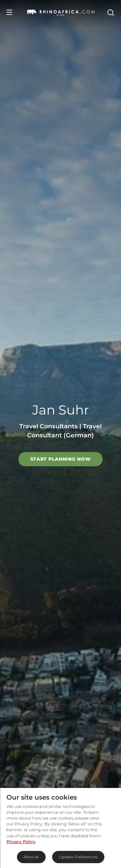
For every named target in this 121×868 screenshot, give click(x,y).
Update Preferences (78, 857)
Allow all (31, 857)
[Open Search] (110, 12)
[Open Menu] (9, 12)
